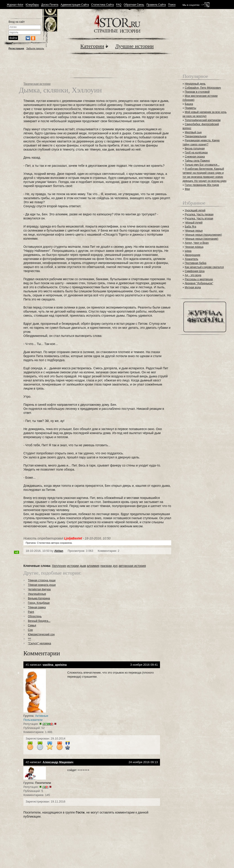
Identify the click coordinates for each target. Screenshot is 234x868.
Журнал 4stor (15, 5)
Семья (32, 625)
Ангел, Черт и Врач (197, 243)
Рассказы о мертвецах (199, 279)
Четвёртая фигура (39, 589)
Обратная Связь (134, 5)
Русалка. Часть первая (199, 214)
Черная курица (194, 247)
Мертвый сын (193, 132)
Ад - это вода (193, 275)
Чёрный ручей (194, 223)
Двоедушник (192, 255)
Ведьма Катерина (39, 598)
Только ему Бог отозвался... (202, 165)
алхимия (93, 566)
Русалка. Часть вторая (199, 219)
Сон (30, 630)
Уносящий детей (195, 210)
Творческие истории (37, 84)
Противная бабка (196, 263)
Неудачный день (195, 84)
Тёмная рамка (37, 607)
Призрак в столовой (197, 92)
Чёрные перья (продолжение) (203, 235)
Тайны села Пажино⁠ (197, 161)
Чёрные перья (194, 231)
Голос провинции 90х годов (202, 185)
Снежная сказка (195, 157)
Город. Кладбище (39, 603)
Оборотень (35, 616)
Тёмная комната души (42, 585)
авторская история (132, 566)
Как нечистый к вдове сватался (204, 267)
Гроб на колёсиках (196, 153)
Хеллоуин (59, 566)
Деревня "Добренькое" (199, 283)
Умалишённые (37, 594)
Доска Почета (50, 5)
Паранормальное (196, 136)
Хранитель (191, 259)
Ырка (188, 251)
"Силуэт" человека (39, 643)
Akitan (59, 551)
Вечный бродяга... (39, 621)
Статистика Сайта (102, 5)
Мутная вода (193, 287)
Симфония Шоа (195, 271)
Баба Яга (190, 227)
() (48, 724)
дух (115, 566)
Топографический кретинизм (203, 120)
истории (73, 566)
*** (29, 639)
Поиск (172, 5)
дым (83, 566)
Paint (31, 612)
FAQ (119, 5)
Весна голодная (195, 149)
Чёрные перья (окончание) (201, 239)
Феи (187, 189)
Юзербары (32, 5)
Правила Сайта (156, 5)
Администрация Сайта (75, 5)
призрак (106, 566)
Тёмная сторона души (42, 580)
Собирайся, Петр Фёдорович (203, 88)
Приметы (190, 108)
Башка (189, 104)
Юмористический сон (41, 634)
